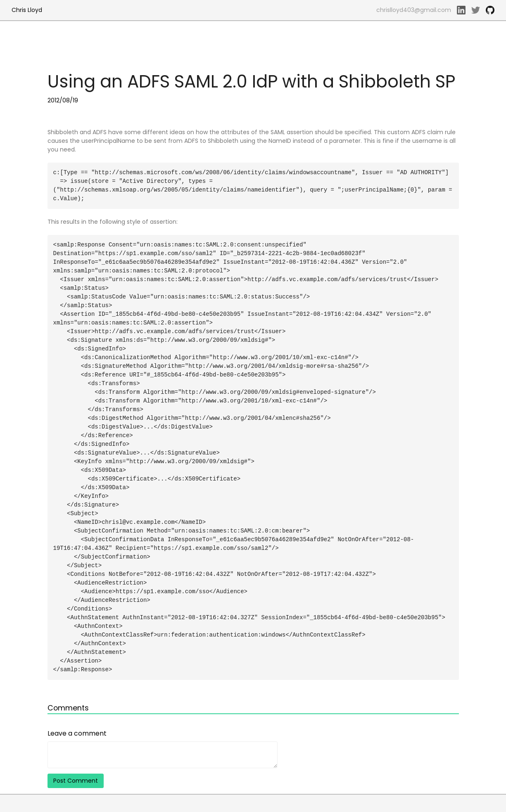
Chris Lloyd (27, 10)
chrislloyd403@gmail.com (414, 10)
